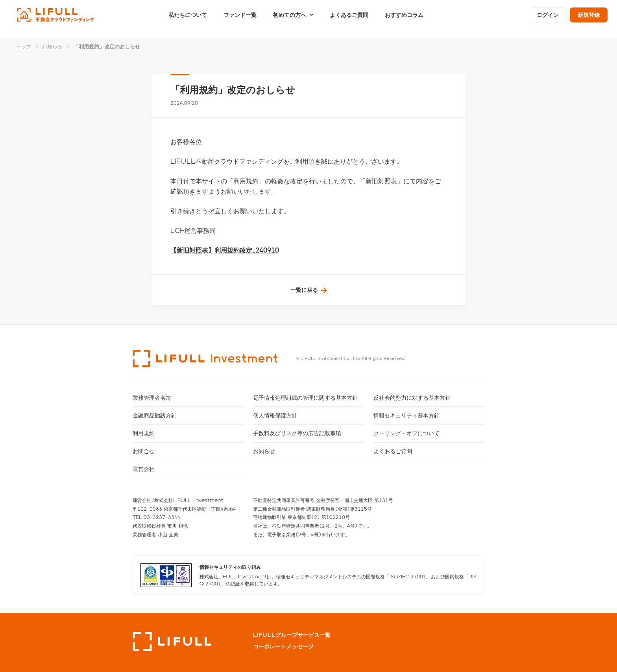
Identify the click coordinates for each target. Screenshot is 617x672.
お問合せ (144, 451)
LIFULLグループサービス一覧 (292, 635)
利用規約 (144, 433)
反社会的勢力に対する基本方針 (412, 398)
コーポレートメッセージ (283, 646)
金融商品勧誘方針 (155, 415)
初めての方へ (290, 19)
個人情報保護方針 (275, 415)
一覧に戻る (304, 290)
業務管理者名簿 (152, 398)
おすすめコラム (404, 19)
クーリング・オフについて (406, 433)
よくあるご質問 (349, 19)
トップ (23, 46)
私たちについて (188, 19)
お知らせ (52, 46)
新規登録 (589, 19)
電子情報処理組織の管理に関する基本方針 (305, 398)
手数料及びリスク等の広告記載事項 (297, 433)
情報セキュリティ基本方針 (406, 415)
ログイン (548, 19)
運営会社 (144, 469)
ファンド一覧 (240, 19)
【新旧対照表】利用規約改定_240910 (225, 250)
